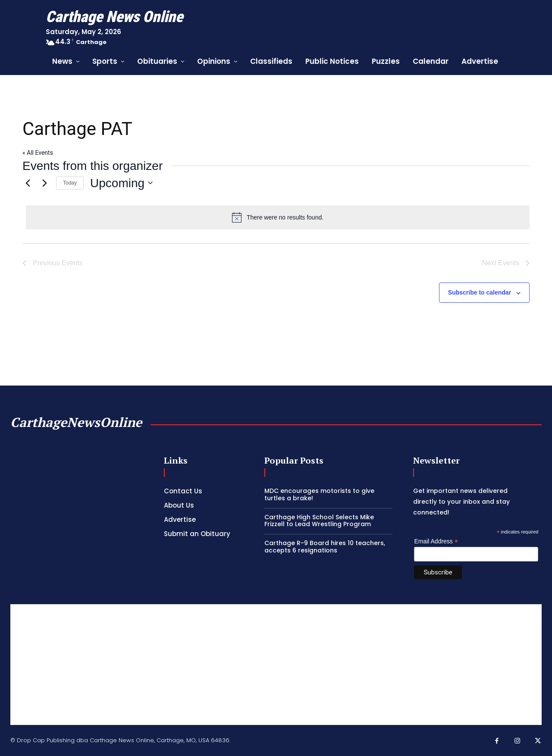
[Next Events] (44, 183)
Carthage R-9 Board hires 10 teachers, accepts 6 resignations (325, 547)
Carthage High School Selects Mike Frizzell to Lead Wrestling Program (319, 521)
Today (70, 183)
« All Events (38, 153)
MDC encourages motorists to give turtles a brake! (319, 494)
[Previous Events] (28, 183)
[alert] (278, 217)
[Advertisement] (276, 665)
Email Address (436, 541)
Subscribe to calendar (480, 292)
